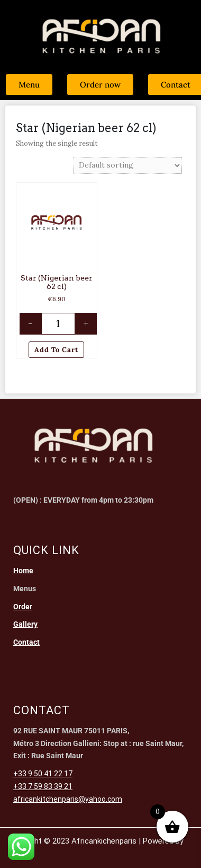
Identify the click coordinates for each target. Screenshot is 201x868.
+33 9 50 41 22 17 (43, 774)
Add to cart (56, 350)
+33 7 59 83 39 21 (43, 786)
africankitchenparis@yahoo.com (68, 799)
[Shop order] (128, 165)
